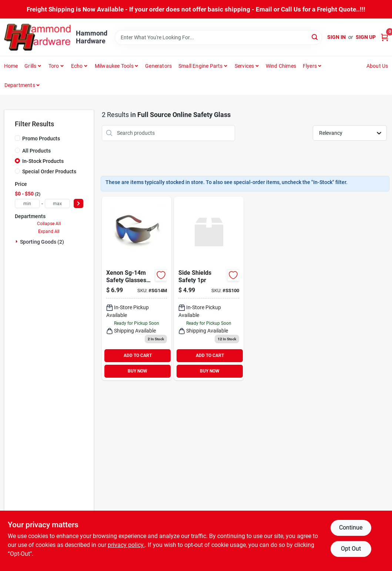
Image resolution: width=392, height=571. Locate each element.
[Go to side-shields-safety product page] (209, 288)
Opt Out (351, 549)
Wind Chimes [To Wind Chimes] (281, 66)
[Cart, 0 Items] (385, 37)
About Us (377, 66)
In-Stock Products (43, 161)
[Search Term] (218, 37)
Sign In (336, 37)
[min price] (27, 203)
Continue (351, 527)
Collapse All (49, 224)
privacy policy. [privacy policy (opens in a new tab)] (126, 545)
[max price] (57, 203)
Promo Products (41, 138)
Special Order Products (49, 171)
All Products (36, 151)
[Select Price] (78, 203)
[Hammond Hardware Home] (37, 37)
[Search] (315, 37)
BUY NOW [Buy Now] (138, 371)
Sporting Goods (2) (42, 242)
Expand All (49, 231)
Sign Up (366, 37)
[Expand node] (17, 241)
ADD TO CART (138, 355)
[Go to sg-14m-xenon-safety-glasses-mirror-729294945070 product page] (137, 288)
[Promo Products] (17, 138)
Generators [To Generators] (158, 66)
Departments (20, 85)
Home (11, 66)
